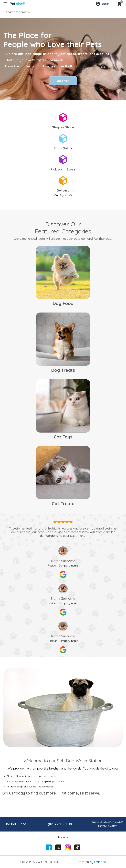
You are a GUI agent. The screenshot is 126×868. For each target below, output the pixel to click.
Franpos (100, 862)
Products (63, 837)
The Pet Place (15, 824)
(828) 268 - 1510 (60, 824)
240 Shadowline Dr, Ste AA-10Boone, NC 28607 (107, 824)
